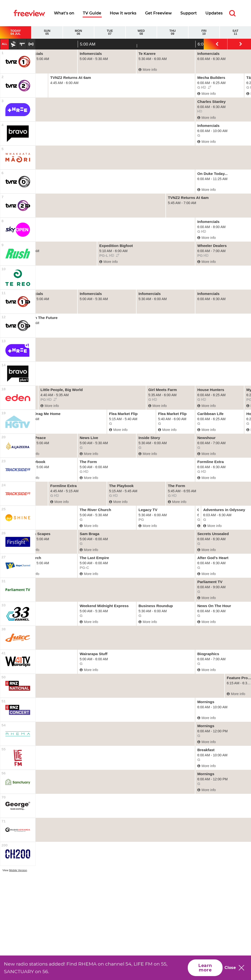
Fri (204, 32)
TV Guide (92, 13)
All (4, 44)
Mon (78, 32)
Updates (214, 13)
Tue (110, 32)
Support (189, 13)
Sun (47, 32)
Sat (235, 32)
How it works (123, 13)
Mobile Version (18, 870)
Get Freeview (158, 13)
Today (16, 32)
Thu (173, 32)
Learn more (205, 968)
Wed (141, 32)
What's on (64, 13)
